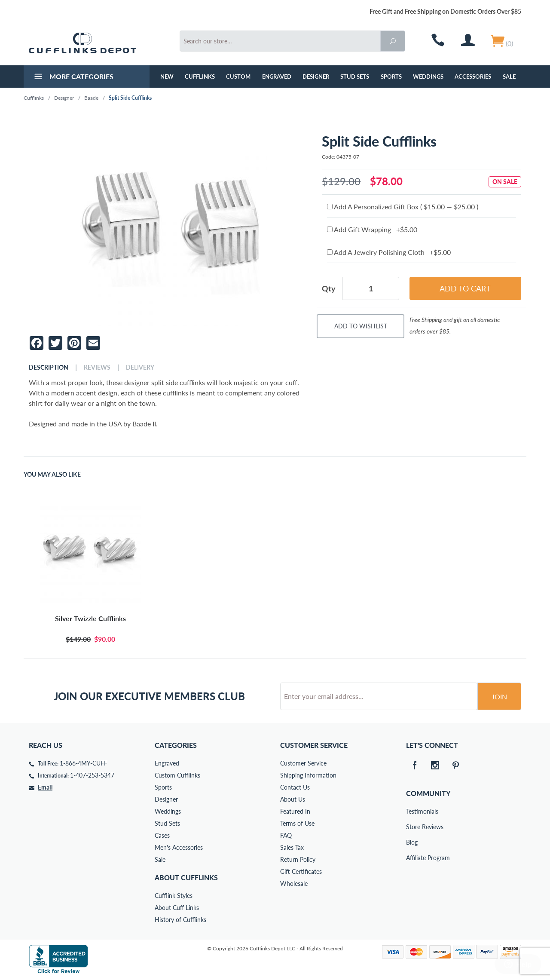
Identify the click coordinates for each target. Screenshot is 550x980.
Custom (238, 77)
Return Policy (298, 859)
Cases (162, 835)
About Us (293, 799)
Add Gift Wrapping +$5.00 (372, 229)
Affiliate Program (412, 858)
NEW (167, 77)
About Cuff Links (177, 908)
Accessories (473, 77)
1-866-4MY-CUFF (84, 763)
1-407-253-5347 (92, 775)
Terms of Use (297, 823)
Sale (509, 77)
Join (499, 697)
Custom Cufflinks (177, 775)
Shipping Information (308, 775)
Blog (412, 842)
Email (45, 787)
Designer (316, 77)
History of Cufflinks (180, 920)
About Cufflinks (186, 877)
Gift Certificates (301, 871)
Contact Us (295, 787)
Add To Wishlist (361, 326)
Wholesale (294, 884)
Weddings (428, 77)
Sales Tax (292, 847)
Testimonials (412, 811)
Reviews (97, 367)
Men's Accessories (179, 847)
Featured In (295, 811)
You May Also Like (52, 475)
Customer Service (303, 763)
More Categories (73, 77)
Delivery (140, 367)
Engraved (277, 77)
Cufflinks (200, 77)
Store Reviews (412, 827)
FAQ (286, 835)
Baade (91, 98)
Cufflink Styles (174, 896)
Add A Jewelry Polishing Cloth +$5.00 (389, 252)
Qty (329, 288)
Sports (391, 77)
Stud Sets (355, 77)
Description (49, 367)
